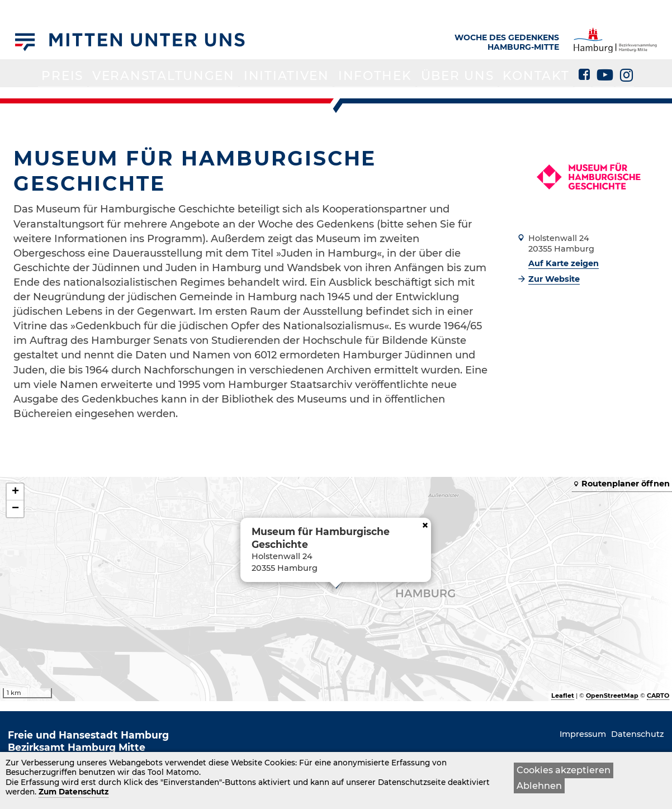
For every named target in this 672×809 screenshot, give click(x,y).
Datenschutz (638, 734)
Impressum (583, 734)
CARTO (658, 696)
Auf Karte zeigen (564, 263)
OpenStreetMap (612, 696)
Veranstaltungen (194, 96)
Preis (115, 96)
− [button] (15, 509)
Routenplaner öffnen (626, 484)
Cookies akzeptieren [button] (564, 770)
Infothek (361, 96)
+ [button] (15, 492)
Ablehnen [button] (539, 786)
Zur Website (554, 279)
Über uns (427, 96)
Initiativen (291, 96)
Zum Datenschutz (74, 792)
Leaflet (563, 696)
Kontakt (491, 96)
